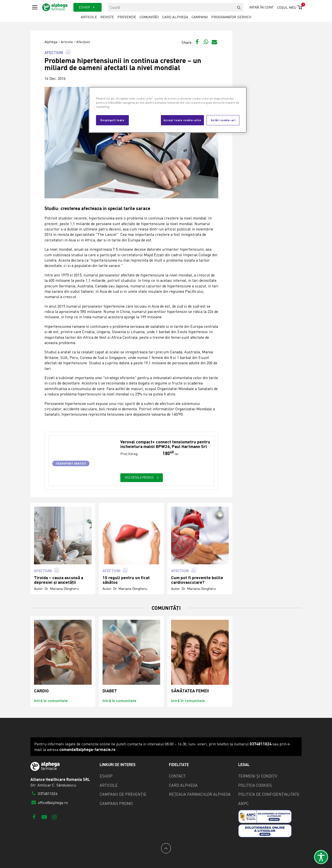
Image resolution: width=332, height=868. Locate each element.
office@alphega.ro (49, 803)
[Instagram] (54, 817)
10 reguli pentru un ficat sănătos (126, 580)
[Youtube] (44, 817)
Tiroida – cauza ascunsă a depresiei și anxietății (59, 580)
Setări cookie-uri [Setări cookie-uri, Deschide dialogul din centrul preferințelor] (223, 120)
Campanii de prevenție (123, 794)
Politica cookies (255, 785)
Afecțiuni (83, 42)
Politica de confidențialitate (269, 794)
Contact (177, 776)
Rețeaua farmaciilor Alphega (200, 794)
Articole (89, 17)
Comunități (149, 17)
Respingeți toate (112, 120)
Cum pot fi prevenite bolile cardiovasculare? (197, 580)
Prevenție (127, 17)
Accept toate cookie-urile (182, 120)
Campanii (200, 17)
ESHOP (87, 7)
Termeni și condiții (258, 776)
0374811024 (44, 794)
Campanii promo (116, 804)
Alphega (51, 42)
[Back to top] (166, 848)
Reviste (107, 17)
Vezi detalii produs (142, 477)
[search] (239, 7)
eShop (106, 776)
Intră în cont (261, 7)
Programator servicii (231, 17)
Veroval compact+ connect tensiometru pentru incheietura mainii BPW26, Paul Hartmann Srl (165, 444)
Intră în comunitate (51, 700)
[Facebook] (34, 817)
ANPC (243, 804)
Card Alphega (175, 17)
